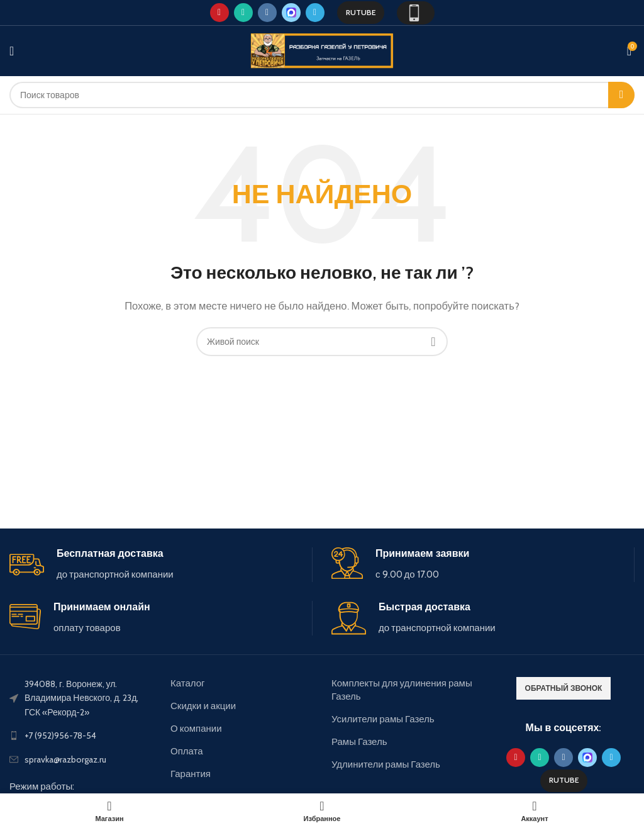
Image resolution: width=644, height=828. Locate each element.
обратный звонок (564, 688)
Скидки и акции (203, 706)
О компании (196, 729)
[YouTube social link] (219, 13)
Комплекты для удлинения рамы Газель (402, 690)
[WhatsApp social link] (243, 13)
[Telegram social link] (315, 13)
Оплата (187, 751)
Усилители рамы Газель (383, 719)
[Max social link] (291, 13)
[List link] (80, 736)
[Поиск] (322, 95)
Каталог (188, 683)
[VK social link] (267, 13)
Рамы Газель (359, 742)
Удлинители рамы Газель (386, 764)
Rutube (361, 12)
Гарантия (191, 774)
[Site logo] (322, 50)
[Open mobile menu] (12, 51)
